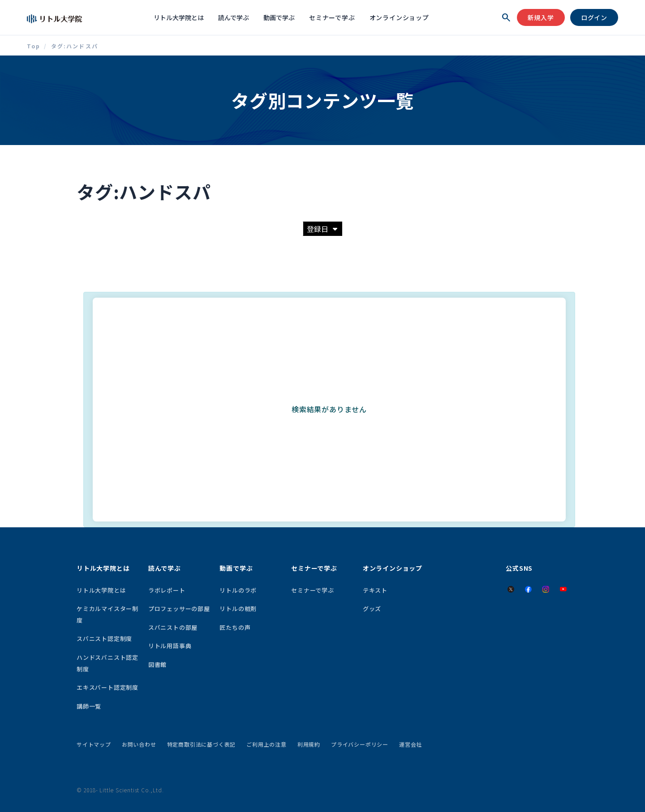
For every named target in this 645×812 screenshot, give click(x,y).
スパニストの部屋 (173, 627)
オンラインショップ (399, 17)
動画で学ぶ (279, 17)
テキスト (375, 590)
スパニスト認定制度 (104, 639)
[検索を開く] (506, 17)
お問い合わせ (139, 744)
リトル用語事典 (170, 646)
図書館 (157, 665)
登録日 (322, 229)
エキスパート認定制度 (107, 687)
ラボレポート (167, 590)
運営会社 (411, 744)
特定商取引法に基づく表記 (202, 744)
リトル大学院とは (179, 17)
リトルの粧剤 (238, 609)
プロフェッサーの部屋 (179, 609)
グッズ (372, 609)
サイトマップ (94, 744)
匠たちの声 (235, 627)
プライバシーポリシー (360, 744)
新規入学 (541, 17)
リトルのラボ (238, 590)
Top (34, 46)
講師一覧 (89, 706)
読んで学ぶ (234, 17)
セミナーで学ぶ (332, 17)
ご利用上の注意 (267, 744)
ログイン (594, 17)
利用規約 (309, 744)
